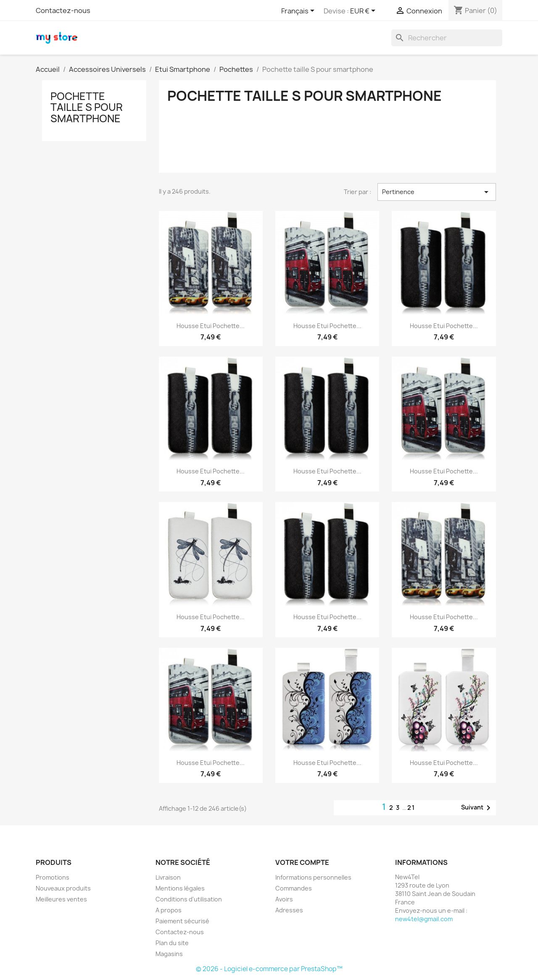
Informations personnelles (313, 877)
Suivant (477, 808)
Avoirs (284, 899)
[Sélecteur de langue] (299, 11)
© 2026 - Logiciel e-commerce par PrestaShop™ (269, 969)
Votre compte (302, 862)
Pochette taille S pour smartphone (87, 107)
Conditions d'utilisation (189, 899)
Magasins (169, 954)
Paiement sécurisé (182, 921)
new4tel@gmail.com (424, 919)
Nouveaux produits (63, 888)
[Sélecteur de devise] (364, 11)
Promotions (53, 877)
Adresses (289, 910)
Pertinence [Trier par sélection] (437, 192)
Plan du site (172, 943)
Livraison (168, 877)
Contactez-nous (63, 11)
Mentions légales (180, 888)
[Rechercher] (447, 38)
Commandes (294, 888)
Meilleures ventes (61, 899)
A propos (169, 910)
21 (411, 808)
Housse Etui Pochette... (211, 326)
